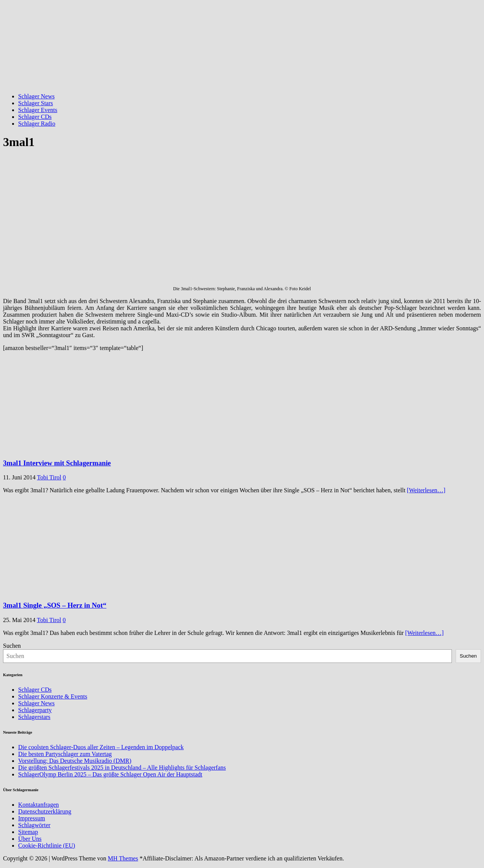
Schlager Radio (37, 124)
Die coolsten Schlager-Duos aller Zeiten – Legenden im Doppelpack (101, 747)
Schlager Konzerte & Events (53, 696)
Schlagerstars (34, 717)
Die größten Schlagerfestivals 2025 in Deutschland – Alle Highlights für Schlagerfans (122, 768)
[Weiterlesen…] (426, 490)
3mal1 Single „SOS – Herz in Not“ (55, 605)
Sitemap (28, 832)
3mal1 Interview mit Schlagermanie (57, 463)
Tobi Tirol (49, 477)
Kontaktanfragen (39, 805)
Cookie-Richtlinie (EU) (47, 845)
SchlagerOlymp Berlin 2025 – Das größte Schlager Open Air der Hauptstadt (110, 774)
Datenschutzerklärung (45, 811)
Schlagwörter (34, 825)
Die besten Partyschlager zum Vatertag (65, 754)
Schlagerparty (35, 710)
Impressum (32, 818)
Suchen (12, 646)
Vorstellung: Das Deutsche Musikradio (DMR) (75, 761)
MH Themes (123, 858)
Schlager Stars (36, 103)
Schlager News (36, 96)
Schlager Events (38, 110)
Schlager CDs (35, 117)
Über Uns (30, 839)
